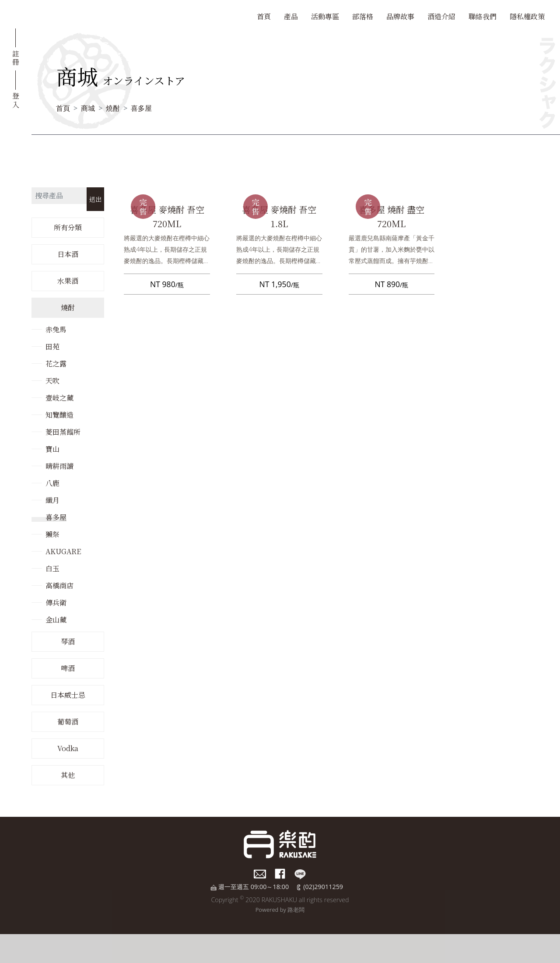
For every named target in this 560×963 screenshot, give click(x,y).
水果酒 (68, 281)
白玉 (52, 568)
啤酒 (68, 668)
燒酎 (113, 108)
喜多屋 (141, 108)
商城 (88, 108)
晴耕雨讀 (59, 466)
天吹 (52, 381)
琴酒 (68, 641)
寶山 (52, 449)
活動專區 (325, 16)
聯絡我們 (483, 16)
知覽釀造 (59, 415)
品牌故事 (400, 16)
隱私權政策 (527, 16)
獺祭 (52, 534)
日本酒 (68, 254)
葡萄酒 (68, 722)
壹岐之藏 (59, 398)
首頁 (264, 16)
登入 (16, 99)
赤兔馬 (56, 329)
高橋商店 (59, 585)
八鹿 (52, 483)
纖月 (52, 500)
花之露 (56, 364)
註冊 (16, 57)
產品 (291, 16)
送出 (95, 199)
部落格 (363, 16)
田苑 (52, 346)
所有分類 (68, 227)
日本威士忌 (68, 695)
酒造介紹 (441, 16)
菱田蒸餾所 (63, 432)
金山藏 (56, 620)
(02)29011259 (323, 887)
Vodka (68, 748)
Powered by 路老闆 (280, 910)
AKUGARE (63, 551)
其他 (68, 775)
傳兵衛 (56, 603)
